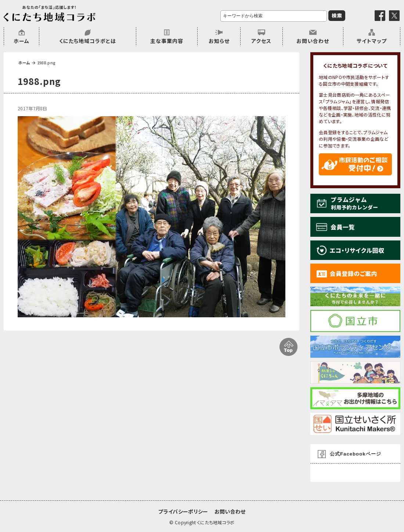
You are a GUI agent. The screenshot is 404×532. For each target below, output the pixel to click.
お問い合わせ (313, 41)
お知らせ (219, 41)
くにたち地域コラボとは (88, 41)
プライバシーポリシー (183, 511)
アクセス (261, 41)
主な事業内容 (167, 41)
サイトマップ (372, 41)
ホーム (21, 41)
